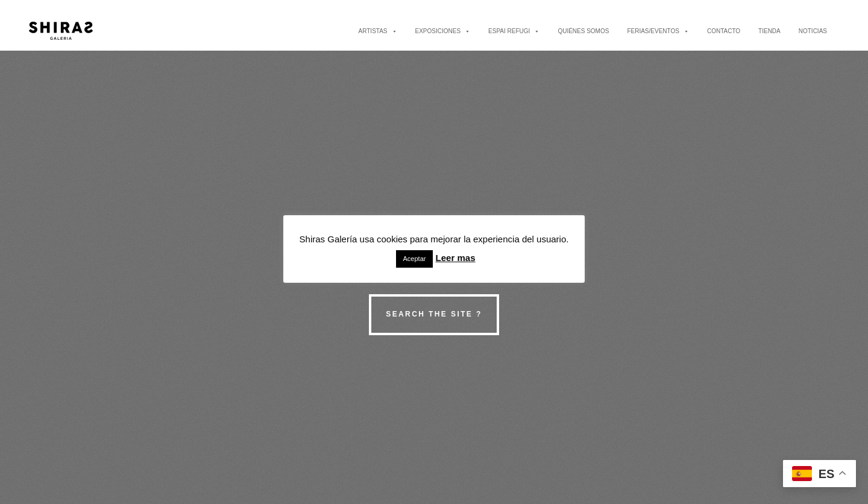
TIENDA (769, 31)
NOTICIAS (813, 31)
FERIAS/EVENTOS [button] (658, 31)
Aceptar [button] (415, 259)
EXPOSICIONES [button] (443, 31)
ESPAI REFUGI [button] (514, 31)
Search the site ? (434, 314)
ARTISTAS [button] (378, 31)
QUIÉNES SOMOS (583, 31)
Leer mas (456, 258)
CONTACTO (724, 31)
